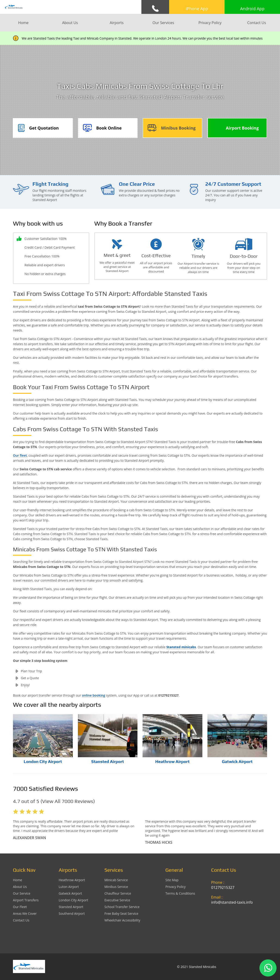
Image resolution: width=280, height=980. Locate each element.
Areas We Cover (25, 913)
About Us (70, 23)
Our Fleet (20, 907)
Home (23, 23)
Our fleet (20, 455)
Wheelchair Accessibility (122, 920)
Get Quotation (44, 128)
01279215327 (223, 887)
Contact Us (257, 23)
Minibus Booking (178, 128)
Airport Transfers (26, 900)
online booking (94, 695)
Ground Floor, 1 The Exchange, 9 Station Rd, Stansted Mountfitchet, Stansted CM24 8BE (239, 925)
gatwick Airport (70, 893)
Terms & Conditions (180, 893)
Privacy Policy (210, 23)
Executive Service (117, 900)
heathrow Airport (72, 880)
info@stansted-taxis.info (232, 902)
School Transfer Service (122, 907)
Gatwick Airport (237, 761)
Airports (117, 23)
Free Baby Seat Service (121, 913)
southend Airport (72, 913)
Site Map (172, 880)
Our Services (163, 23)
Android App (252, 9)
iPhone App (197, 9)
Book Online (109, 128)
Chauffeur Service (118, 893)
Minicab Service (116, 880)
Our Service (22, 893)
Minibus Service (116, 887)
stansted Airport (71, 907)
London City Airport (43, 761)
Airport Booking (242, 128)
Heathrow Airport (172, 761)
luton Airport (69, 887)
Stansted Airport (108, 761)
